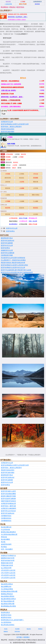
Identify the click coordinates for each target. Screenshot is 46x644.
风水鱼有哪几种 (6, 527)
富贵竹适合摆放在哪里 (8, 494)
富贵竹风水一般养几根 (8, 506)
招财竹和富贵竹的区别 (8, 501)
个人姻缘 (36, 201)
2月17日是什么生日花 (8, 573)
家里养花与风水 (6, 617)
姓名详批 (23, 154)
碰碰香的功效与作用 (8, 558)
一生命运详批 (8, 4)
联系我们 (27, 637)
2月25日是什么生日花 (8, 570)
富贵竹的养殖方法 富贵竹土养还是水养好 (14, 265)
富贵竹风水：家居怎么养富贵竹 (11, 127)
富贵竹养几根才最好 (8, 132)
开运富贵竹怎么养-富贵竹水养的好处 (13, 258)
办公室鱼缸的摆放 (7, 589)
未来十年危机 (11, 144)
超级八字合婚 (33, 224)
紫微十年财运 (36, 195)
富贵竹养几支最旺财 (8, 253)
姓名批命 (22, 195)
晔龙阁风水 (5, 7)
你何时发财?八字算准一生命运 (17, 20)
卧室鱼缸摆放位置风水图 (9, 591)
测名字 (14, 168)
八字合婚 (8, 160)
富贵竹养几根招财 (7, 243)
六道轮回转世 (22, 165)
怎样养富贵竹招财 (7, 255)
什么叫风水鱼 (5, 530)
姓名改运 (16, 162)
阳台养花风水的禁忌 (8, 625)
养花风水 (40, 629)
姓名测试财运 (13, 224)
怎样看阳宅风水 (6, 516)
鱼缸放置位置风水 (7, 584)
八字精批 (10, 137)
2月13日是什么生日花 (8, 575)
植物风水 (6, 631)
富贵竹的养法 (10, 231)
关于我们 (19, 637)
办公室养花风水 (6, 622)
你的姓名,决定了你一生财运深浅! (17, 14)
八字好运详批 (23, 224)
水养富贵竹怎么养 (7, 122)
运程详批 (8, 182)
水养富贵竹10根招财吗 (8, 508)
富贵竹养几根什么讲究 (8, 491)
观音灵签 (8, 214)
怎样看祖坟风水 (6, 518)
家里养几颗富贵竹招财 (8, 496)
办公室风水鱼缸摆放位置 (9, 534)
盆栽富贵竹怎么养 (7, 250)
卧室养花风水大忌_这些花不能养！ (13, 620)
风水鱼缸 (4, 547)
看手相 (19, 168)
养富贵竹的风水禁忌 (8, 129)
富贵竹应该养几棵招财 (8, 499)
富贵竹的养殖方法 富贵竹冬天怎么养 (13, 268)
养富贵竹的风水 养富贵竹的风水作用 (13, 263)
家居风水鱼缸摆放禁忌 (8, 532)
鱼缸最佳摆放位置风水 (8, 599)
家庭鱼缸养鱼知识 (7, 594)
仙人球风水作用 (6, 568)
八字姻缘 (21, 157)
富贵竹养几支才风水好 (8, 511)
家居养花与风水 (6, 615)
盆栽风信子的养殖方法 (8, 556)
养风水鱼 (4, 537)
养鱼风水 (13, 7)
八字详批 (36, 188)
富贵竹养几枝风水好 (8, 241)
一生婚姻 (15, 157)
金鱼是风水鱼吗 (6, 544)
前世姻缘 (8, 157)
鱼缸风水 (29, 629)
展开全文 (23, 78)
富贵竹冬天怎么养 (12, 228)
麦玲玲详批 (9, 162)
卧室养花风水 (5, 613)
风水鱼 (3, 542)
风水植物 (17, 629)
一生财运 (8, 195)
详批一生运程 (33, 221)
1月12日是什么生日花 (8, 578)
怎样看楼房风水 (6, 521)
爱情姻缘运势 (33, 218)
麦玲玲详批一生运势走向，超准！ (18, 17)
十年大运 (8, 165)
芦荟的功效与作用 (7, 565)
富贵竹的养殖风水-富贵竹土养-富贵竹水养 (15, 124)
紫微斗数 (36, 182)
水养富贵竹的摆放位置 (8, 504)
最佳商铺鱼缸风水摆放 (8, 606)
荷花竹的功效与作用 (8, 561)
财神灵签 (8, 168)
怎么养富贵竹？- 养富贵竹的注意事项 (13, 260)
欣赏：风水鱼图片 (7, 549)
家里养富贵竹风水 (7, 238)
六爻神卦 (36, 214)
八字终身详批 (13, 218)
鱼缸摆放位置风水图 (8, 604)
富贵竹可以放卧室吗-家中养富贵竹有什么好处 (16, 270)
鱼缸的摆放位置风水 (8, 596)
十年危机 (17, 154)
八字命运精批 (9, 154)
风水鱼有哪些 (5, 539)
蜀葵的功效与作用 (7, 563)
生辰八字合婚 (23, 218)
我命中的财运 (13, 221)
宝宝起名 (22, 208)
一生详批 (15, 165)
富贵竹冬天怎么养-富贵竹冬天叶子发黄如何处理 (17, 272)
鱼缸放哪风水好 (6, 587)
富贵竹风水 (21, 7)
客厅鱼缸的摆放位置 (8, 601)
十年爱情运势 (23, 221)
